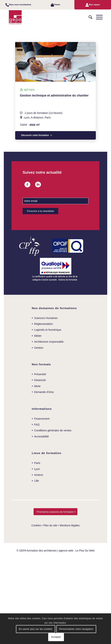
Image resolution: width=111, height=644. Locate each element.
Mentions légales (70, 525)
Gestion (39, 348)
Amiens (39, 475)
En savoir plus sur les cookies (36, 629)
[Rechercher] (89, 17)
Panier (57, 5)
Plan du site (50, 525)
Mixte (37, 386)
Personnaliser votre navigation (76, 629)
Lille (37, 481)
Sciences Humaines (46, 318)
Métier (38, 336)
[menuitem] (18, 5)
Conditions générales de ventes (53, 430)
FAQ (37, 425)
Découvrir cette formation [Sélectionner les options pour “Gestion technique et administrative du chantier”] (35, 135)
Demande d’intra (44, 392)
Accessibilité (41, 436)
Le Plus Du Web (85, 551)
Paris (37, 463)
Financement (42, 419)
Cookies (36, 525)
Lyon (37, 469)
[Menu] (97, 17)
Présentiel (40, 374)
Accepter (56, 637)
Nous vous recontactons (20, 5)
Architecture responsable (49, 342)
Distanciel (40, 380)
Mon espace (94, 5)
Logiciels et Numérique (48, 330)
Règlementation (43, 324)
